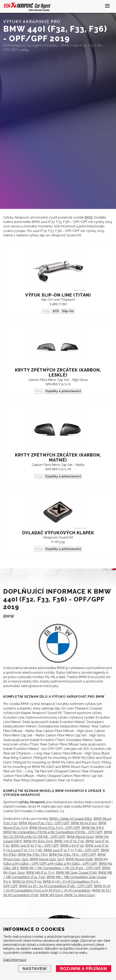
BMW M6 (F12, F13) (40, 873)
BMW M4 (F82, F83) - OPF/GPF (72, 855)
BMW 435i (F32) (72, 846)
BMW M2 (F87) (93, 828)
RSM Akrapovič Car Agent (22, 45)
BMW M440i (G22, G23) (47, 859)
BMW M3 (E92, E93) (38, 841)
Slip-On (68, 311)
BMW (89, 217)
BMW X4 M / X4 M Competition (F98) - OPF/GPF (56, 886)
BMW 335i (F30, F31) (69, 841)
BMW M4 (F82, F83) (33, 855)
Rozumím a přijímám (84, 969)
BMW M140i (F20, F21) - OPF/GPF (44, 823)
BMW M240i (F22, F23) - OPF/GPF (55, 828)
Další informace (15, 960)
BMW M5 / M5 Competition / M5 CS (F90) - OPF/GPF (61, 868)
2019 (46, 311)
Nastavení (35, 969)
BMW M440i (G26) (79, 859)
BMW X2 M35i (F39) (27, 882)
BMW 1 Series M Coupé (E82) (71, 819)
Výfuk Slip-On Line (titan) (58, 295)
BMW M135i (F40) (84, 823)
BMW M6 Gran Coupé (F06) (76, 873)
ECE (56, 311)
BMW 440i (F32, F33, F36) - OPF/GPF (72, 850)
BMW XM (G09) (52, 895)
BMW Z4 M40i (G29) (80, 895)
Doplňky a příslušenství (63, 391)
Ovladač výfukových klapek (58, 533)
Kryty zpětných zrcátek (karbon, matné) (58, 458)
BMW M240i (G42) (80, 837)
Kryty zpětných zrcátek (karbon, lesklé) (58, 373)
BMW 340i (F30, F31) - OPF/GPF (35, 846)
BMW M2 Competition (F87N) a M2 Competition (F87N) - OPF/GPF (53, 832)
